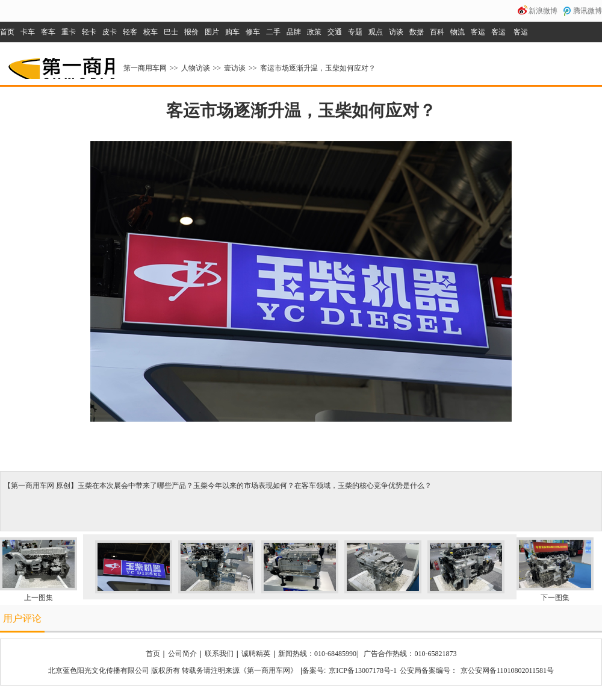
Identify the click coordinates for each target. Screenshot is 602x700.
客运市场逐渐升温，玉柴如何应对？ (318, 68)
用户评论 (22, 618)
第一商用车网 (60, 64)
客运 (478, 32)
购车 (232, 32)
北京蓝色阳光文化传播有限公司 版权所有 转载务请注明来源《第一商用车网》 (173, 670)
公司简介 (182, 654)
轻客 (130, 32)
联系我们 (219, 654)
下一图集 (555, 598)
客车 (48, 32)
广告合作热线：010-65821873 (410, 654)
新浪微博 (543, 11)
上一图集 (39, 598)
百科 (437, 32)
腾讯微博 (588, 11)
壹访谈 (235, 68)
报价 (191, 32)
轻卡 (89, 32)
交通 (335, 32)
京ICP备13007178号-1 (363, 670)
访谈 (396, 32)
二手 (273, 32)
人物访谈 (196, 68)
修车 (253, 32)
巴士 (171, 32)
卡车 (28, 32)
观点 (376, 32)
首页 (7, 32)
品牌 (294, 32)
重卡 (69, 32)
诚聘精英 (256, 654)
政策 (314, 32)
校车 (150, 32)
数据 (417, 32)
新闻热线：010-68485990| (318, 654)
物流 (458, 32)
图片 (212, 32)
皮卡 (110, 32)
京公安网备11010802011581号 (507, 670)
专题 (355, 32)
